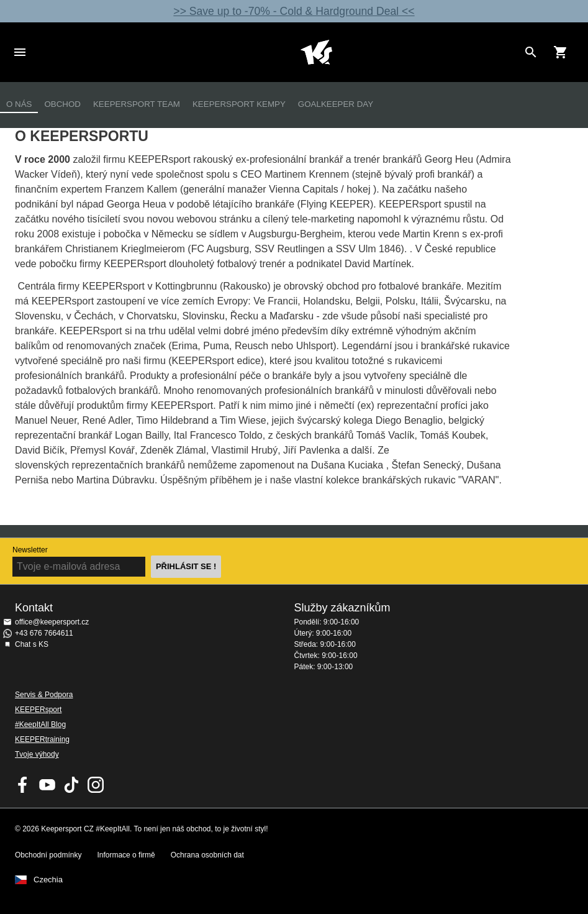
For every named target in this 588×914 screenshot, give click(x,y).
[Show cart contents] (561, 52)
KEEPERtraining (42, 739)
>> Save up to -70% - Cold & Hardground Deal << (294, 11)
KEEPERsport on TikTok (71, 785)
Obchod (62, 104)
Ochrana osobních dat (207, 855)
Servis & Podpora (44, 695)
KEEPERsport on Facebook (23, 785)
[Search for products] (531, 52)
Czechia (48, 880)
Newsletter (30, 550)
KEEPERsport (38, 710)
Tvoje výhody (37, 754)
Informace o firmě (126, 855)
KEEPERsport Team (137, 104)
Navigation (20, 52)
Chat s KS (32, 644)
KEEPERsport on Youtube (47, 785)
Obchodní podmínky (48, 855)
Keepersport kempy (239, 104)
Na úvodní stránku (316, 52)
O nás (19, 104)
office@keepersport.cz (52, 622)
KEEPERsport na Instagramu (96, 785)
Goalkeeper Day (336, 104)
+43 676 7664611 (44, 633)
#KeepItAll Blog (40, 724)
